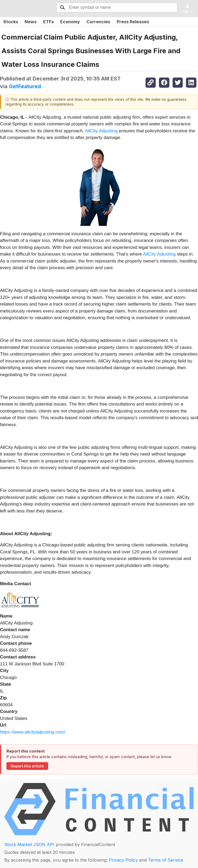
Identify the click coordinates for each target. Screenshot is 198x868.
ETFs (48, 22)
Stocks (11, 22)
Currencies (98, 22)
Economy (70, 22)
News (31, 22)
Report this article (27, 766)
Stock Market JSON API (29, 844)
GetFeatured (25, 86)
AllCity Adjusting (101, 131)
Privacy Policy (123, 860)
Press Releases (133, 22)
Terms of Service (165, 860)
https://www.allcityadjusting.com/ (33, 732)
